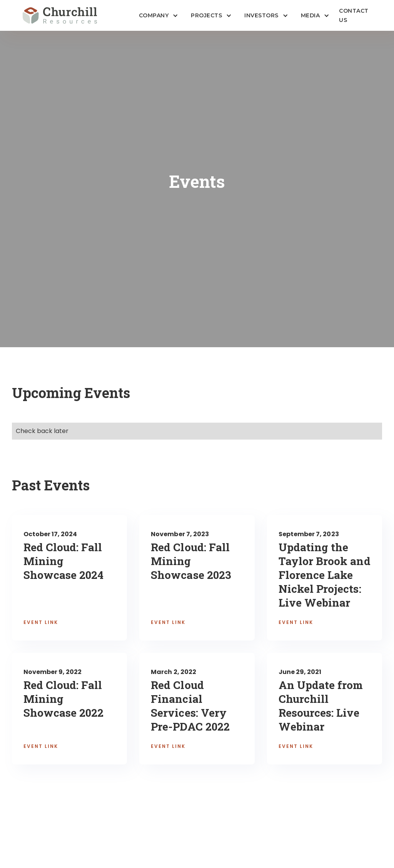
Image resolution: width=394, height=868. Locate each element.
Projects (206, 15)
